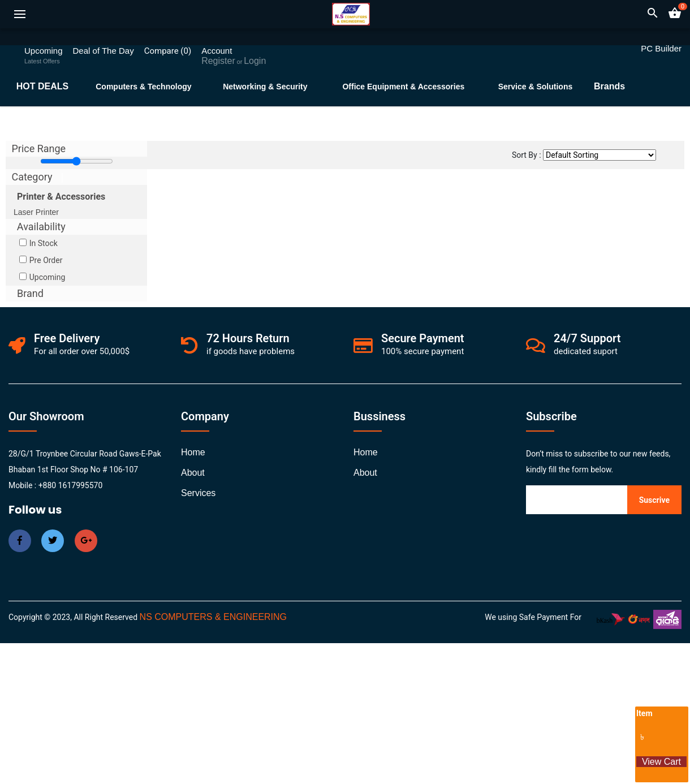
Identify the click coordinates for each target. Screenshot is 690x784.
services (198, 493)
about (193, 473)
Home (193, 452)
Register (218, 61)
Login (255, 61)
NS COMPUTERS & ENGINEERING (213, 617)
